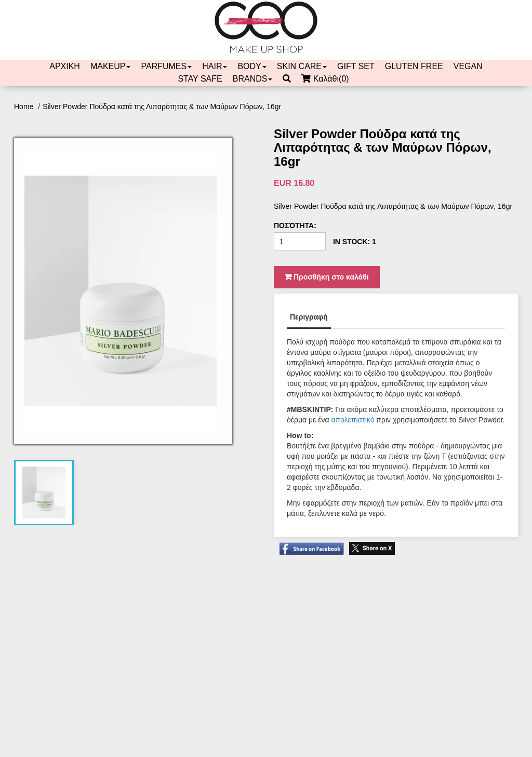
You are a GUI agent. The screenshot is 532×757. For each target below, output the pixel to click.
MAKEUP (111, 66)
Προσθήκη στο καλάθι (327, 277)
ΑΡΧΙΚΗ (65, 66)
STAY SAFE (200, 79)
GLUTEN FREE (414, 66)
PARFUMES (166, 66)
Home (25, 107)
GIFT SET (356, 66)
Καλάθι (328, 79)
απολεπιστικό (353, 420)
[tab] (44, 493)
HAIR (215, 66)
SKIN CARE (302, 66)
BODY (252, 66)
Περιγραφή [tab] (309, 317)
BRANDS (253, 79)
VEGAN (468, 66)
